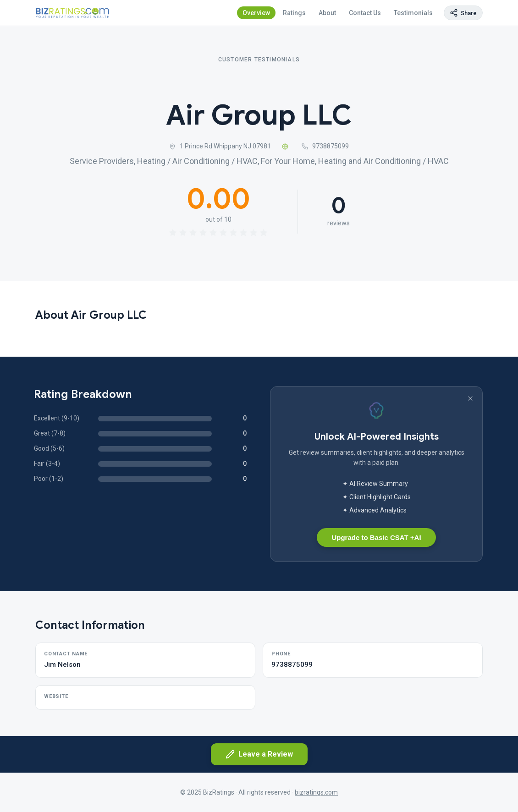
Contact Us (365, 13)
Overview (256, 13)
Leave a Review (259, 754)
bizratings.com (316, 792)
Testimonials (413, 13)
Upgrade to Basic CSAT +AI (376, 537)
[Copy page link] (463, 13)
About (327, 13)
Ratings (294, 13)
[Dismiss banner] (470, 398)
